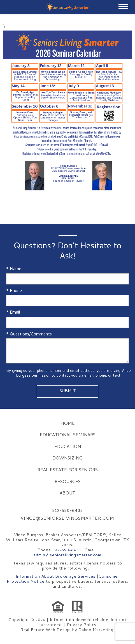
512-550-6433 (68, 511)
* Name (14, 269)
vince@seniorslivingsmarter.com (67, 519)
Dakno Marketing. (97, 630)
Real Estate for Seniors (68, 470)
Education (68, 447)
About (67, 494)
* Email (13, 313)
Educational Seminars (68, 435)
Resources (68, 482)
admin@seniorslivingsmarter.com (67, 556)
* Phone (14, 291)
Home (68, 424)
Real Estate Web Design (46, 630)
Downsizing (67, 459)
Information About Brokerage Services (56, 577)
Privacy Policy (82, 625)
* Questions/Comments (29, 335)
